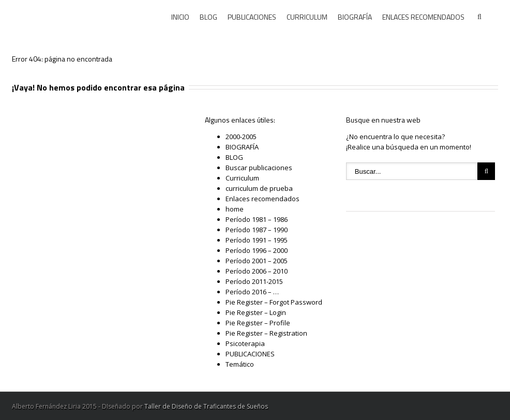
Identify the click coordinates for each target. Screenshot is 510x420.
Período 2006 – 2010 (257, 271)
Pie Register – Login (256, 312)
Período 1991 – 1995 (257, 240)
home (235, 209)
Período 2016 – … (252, 292)
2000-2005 (241, 137)
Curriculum (242, 178)
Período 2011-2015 (254, 281)
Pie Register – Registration (266, 333)
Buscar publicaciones (259, 168)
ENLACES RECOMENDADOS (423, 17)
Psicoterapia (245, 343)
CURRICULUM (307, 17)
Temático (240, 364)
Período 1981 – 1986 (257, 219)
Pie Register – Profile (258, 323)
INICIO (180, 17)
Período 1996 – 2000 (257, 250)
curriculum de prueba (259, 188)
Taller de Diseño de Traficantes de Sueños (206, 406)
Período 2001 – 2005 (257, 261)
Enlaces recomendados (262, 199)
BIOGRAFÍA (355, 17)
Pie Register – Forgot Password (274, 302)
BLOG (208, 17)
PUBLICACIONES (252, 17)
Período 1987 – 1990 (257, 230)
